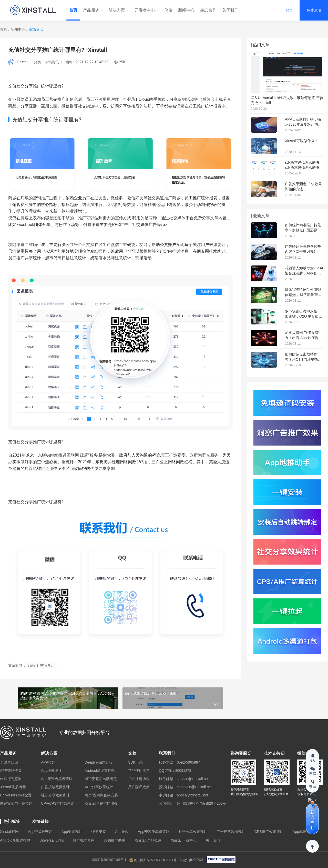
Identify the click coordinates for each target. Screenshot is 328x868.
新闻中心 (186, 10)
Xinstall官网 (9, 832)
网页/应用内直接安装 (101, 795)
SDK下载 (135, 762)
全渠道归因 (9, 762)
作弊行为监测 (11, 779)
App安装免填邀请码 (57, 779)
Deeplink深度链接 (99, 762)
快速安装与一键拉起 (16, 803)
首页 (73, 10)
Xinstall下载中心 (184, 840)
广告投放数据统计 (55, 787)
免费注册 (314, 10)
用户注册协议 (139, 779)
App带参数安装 (40, 832)
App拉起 (122, 832)
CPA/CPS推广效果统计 (59, 803)
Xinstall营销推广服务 (101, 803)
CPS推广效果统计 (269, 832)
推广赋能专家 (84, 840)
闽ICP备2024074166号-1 (109, 860)
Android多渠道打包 (100, 771)
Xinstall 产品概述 (148, 840)
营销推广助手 (115, 840)
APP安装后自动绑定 (101, 779)
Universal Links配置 (16, 795)
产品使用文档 (139, 771)
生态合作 (208, 10)
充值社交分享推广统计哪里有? (36, 442)
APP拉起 (48, 762)
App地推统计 (51, 771)
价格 (168, 10)
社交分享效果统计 (55, 795)
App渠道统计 (72, 832)
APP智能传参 (11, 771)
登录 (289, 10)
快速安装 (99, 832)
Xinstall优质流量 (13, 787)
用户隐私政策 (139, 787)
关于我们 (230, 10)
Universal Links (52, 840)
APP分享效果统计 (99, 787)
